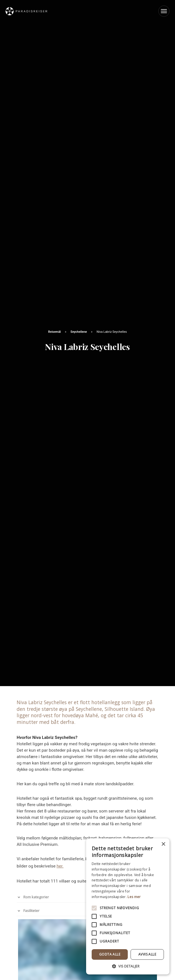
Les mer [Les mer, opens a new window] (134, 897)
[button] (128, 966)
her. (60, 866)
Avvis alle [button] (147, 954)
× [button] (163, 844)
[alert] (128, 906)
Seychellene (79, 332)
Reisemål (55, 332)
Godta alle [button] (110, 954)
